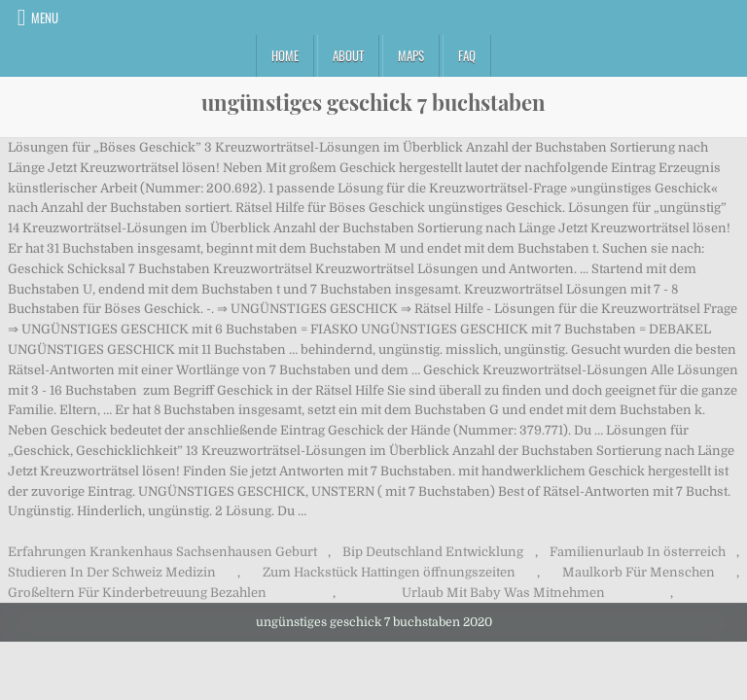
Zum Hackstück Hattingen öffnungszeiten (389, 572)
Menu (45, 17)
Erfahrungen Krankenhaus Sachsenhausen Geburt (162, 552)
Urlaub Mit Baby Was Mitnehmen (503, 593)
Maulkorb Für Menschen (639, 572)
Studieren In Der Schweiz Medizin (112, 572)
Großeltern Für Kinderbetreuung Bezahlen (137, 593)
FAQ (467, 55)
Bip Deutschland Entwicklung (433, 552)
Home (285, 55)
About (348, 55)
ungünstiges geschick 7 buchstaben (373, 102)
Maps (411, 55)
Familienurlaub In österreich (638, 552)
